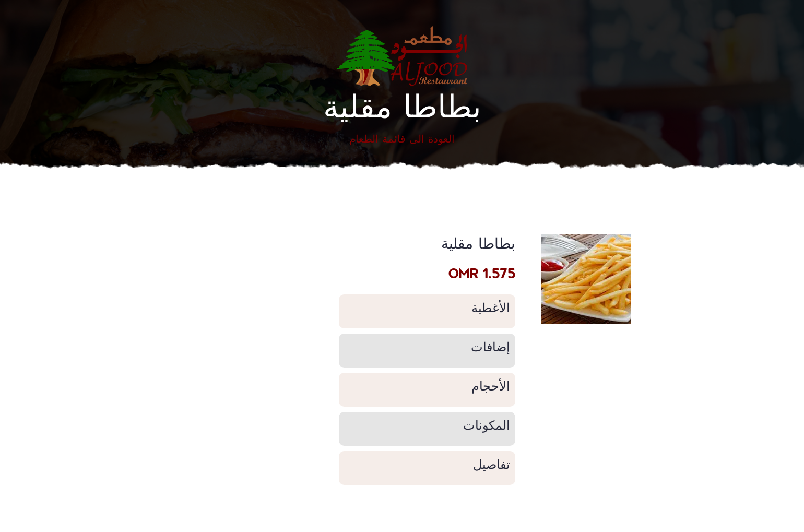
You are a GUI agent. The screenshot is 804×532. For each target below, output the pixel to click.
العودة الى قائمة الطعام (402, 138)
